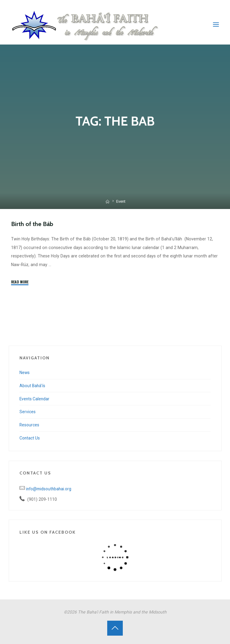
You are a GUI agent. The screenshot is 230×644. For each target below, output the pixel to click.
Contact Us (30, 438)
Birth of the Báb (33, 224)
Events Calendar (35, 399)
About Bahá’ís (33, 386)
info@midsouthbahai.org (50, 489)
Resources (30, 425)
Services (28, 412)
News (25, 373)
